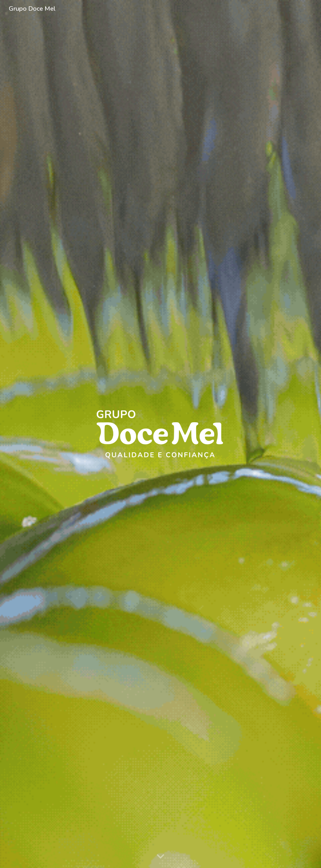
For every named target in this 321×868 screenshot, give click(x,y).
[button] (160, 857)
